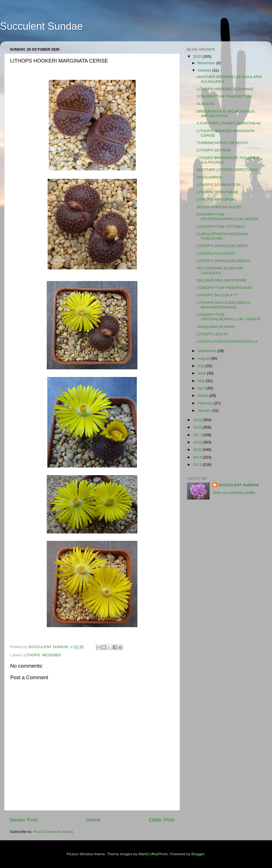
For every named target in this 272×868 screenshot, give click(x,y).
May (202, 381)
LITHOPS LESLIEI (212, 334)
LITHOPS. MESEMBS (42, 655)
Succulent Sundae (41, 26)
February (206, 403)
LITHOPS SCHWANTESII (219, 185)
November (207, 63)
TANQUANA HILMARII (216, 327)
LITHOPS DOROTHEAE (217, 192)
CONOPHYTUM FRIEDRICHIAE (225, 288)
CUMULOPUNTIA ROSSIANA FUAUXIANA (222, 236)
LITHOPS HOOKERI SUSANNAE (225, 89)
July (201, 366)
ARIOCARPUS (209, 177)
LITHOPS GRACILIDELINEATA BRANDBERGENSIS (223, 305)
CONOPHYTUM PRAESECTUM (224, 96)
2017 (198, 435)
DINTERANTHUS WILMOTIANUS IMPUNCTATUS (226, 114)
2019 (198, 420)
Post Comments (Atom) (53, 832)
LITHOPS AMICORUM (216, 199)
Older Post (162, 820)
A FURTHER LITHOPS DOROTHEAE (229, 123)
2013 (198, 465)
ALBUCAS (206, 104)
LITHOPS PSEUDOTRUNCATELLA (227, 341)
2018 (198, 427)
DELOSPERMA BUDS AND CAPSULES (220, 270)
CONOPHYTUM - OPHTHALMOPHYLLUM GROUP (228, 217)
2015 (198, 450)
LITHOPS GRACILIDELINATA (222, 246)
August (204, 358)
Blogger (198, 854)
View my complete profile (234, 493)
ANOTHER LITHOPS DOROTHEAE (227, 170)
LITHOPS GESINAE (214, 150)
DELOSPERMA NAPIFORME (222, 280)
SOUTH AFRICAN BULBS (219, 207)
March (203, 396)
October (205, 70)
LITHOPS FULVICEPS (216, 253)
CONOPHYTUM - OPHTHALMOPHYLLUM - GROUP (229, 317)
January (205, 411)
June (202, 373)
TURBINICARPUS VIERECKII (222, 143)
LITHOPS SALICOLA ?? (217, 295)
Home (93, 820)
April (202, 388)
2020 (198, 56)
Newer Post (24, 820)
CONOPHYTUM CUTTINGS (221, 227)
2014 (198, 457)
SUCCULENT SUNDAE (239, 485)
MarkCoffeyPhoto (153, 854)
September (207, 351)
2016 (198, 442)
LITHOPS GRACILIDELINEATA (223, 261)
